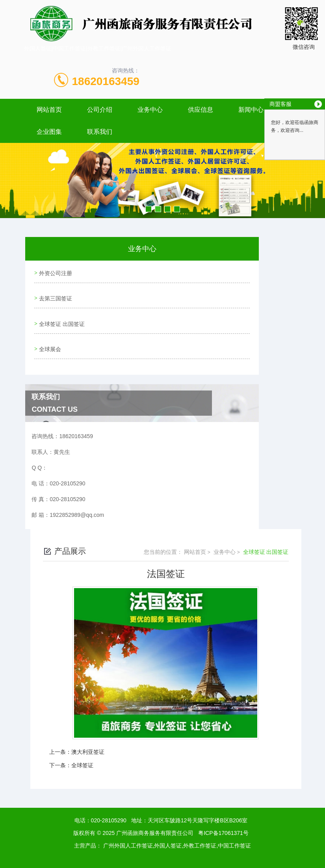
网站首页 (49, 110)
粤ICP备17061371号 (223, 821)
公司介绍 (100, 110)
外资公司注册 (55, 272)
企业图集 (49, 132)
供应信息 (201, 110)
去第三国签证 (55, 294)
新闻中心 (251, 110)
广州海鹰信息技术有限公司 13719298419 (176, 859)
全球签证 (82, 753)
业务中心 (150, 110)
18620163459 (106, 81)
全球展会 (49, 339)
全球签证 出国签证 (61, 316)
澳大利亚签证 (88, 740)
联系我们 (100, 132)
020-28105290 (109, 809)
